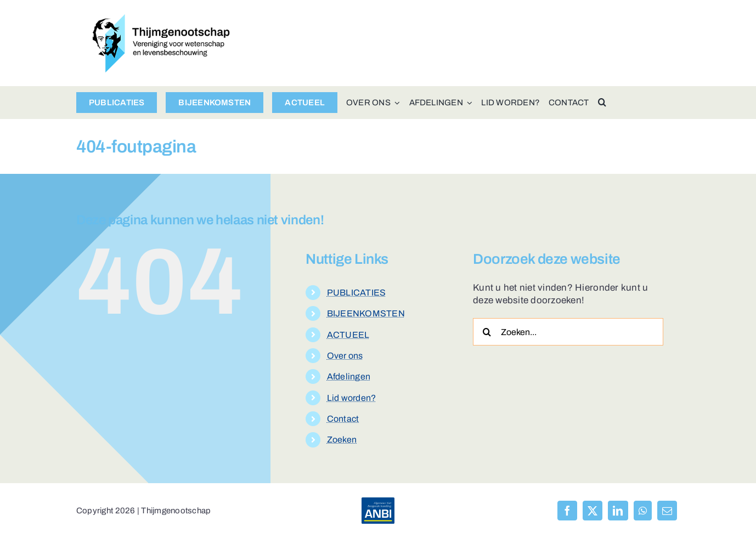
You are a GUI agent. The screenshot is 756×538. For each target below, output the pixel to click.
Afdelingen (349, 376)
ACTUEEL (348, 335)
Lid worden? (352, 398)
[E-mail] (667, 511)
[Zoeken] (487, 332)
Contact (343, 419)
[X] (593, 511)
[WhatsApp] (643, 511)
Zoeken (342, 440)
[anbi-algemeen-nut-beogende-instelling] (378, 502)
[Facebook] (567, 511)
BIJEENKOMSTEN (366, 313)
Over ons (345, 356)
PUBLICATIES (357, 293)
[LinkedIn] (618, 511)
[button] (602, 103)
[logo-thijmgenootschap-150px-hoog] (161, 19)
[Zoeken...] (568, 332)
